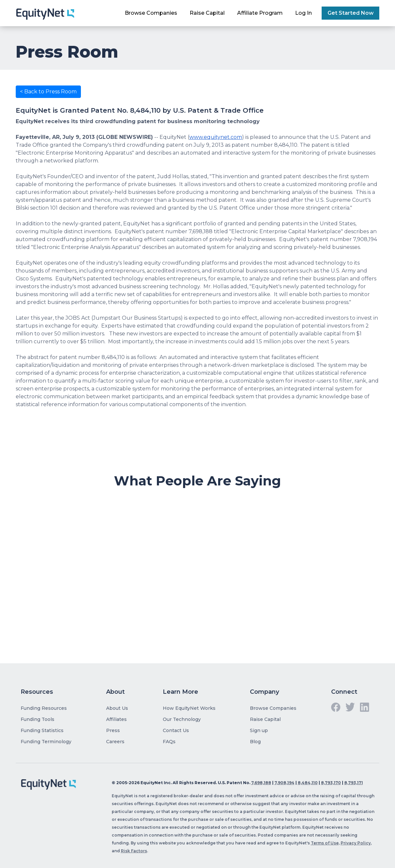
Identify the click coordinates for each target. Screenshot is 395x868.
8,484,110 (308, 783)
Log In (303, 13)
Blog (255, 742)
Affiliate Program (260, 13)
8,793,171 (354, 783)
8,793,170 (331, 783)
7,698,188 (261, 783)
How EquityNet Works (189, 708)
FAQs (169, 742)
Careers (115, 742)
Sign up (259, 730)
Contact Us (176, 730)
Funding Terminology (46, 742)
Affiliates (116, 719)
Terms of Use (325, 843)
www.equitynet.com (216, 137)
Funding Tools (38, 719)
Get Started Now (351, 13)
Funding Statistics (42, 730)
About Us (117, 708)
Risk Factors (134, 851)
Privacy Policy (356, 843)
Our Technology (182, 719)
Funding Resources (44, 708)
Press (113, 730)
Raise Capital (207, 13)
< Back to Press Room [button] (48, 92)
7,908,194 (284, 783)
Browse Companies (151, 13)
